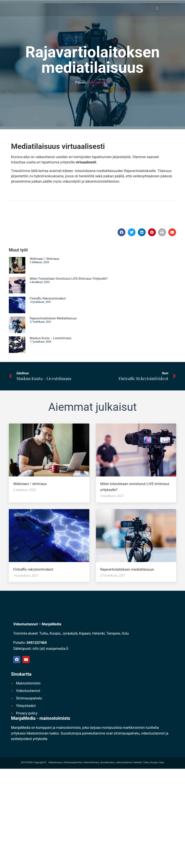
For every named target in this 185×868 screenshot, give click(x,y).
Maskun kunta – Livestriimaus (51, 339)
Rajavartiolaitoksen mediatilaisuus (53, 319)
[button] (157, 9)
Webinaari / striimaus (45, 260)
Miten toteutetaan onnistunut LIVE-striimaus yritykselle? (69, 279)
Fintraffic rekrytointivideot (48, 299)
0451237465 (37, 643)
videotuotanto (99, 83)
